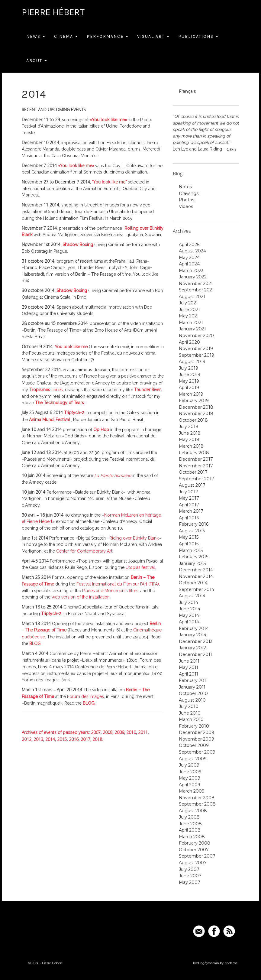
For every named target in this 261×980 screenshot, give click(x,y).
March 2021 (191, 323)
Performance (107, 36)
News (36, 36)
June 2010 (190, 713)
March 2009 (192, 791)
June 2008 (190, 824)
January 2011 (192, 687)
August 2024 (192, 251)
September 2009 (197, 752)
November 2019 (196, 349)
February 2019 (194, 401)
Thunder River (147, 389)
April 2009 (190, 785)
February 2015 (193, 557)
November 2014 (196, 576)
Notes (185, 187)
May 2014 (189, 615)
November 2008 (197, 798)
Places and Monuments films (110, 591)
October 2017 (193, 472)
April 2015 (189, 544)
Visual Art (153, 36)
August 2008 (193, 811)
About (37, 61)
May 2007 (190, 882)
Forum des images (85, 696)
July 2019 (188, 368)
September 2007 (197, 856)
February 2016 (194, 524)
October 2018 (193, 420)
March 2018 (191, 446)
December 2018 (196, 407)
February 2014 (194, 628)
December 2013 (196, 641)
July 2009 (189, 765)
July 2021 (188, 303)
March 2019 (191, 394)
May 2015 (189, 537)
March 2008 (192, 837)
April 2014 (189, 622)
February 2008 (195, 843)
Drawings (189, 193)
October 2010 (193, 693)
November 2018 (196, 414)
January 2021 (192, 329)
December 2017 (196, 459)
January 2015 (192, 563)
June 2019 (190, 375)
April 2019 (189, 388)
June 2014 (190, 609)
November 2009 (197, 739)
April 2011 (188, 674)
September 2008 (197, 804)
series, (47, 390)
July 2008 (189, 817)
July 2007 (189, 869)
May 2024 (189, 258)
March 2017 (191, 511)
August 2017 (192, 485)
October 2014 (193, 583)
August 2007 (193, 863)
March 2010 (191, 719)
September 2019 (197, 355)
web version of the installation (81, 597)
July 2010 (189, 706)
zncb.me (231, 963)
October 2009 (194, 745)
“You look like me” (109, 182)
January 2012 (192, 648)
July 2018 (189, 427)
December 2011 (195, 654)
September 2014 (197, 589)
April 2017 (189, 505)
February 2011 (193, 680)
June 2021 (189, 310)
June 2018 (190, 433)
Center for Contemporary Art (84, 551)
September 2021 (196, 290)
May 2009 (190, 778)
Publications (198, 36)
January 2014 (193, 635)
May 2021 (189, 316)
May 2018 (189, 440)
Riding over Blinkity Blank (134, 538)
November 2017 (196, 466)
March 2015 (191, 550)
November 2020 (196, 336)
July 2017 (188, 492)
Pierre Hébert (53, 12)
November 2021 (196, 284)
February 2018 (194, 453)
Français (187, 91)
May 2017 (189, 498)
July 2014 (188, 602)
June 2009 (190, 772)
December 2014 (196, 570)
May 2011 (188, 667)
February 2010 (194, 726)
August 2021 (192, 297)
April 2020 (189, 342)
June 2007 (190, 876)
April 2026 (189, 245)
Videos (186, 206)
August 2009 (193, 759)
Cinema (66, 36)
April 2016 (189, 518)
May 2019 (189, 381)
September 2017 (197, 479)
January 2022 (193, 277)
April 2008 (190, 830)
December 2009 (197, 732)
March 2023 (191, 271)
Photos (187, 200)
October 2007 (194, 850)
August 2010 (192, 700)
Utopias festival (140, 567)
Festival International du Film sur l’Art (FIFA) (118, 584)
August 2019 (192, 362)
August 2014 (192, 596)
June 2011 (189, 661)
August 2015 (192, 531)
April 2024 (189, 264)
